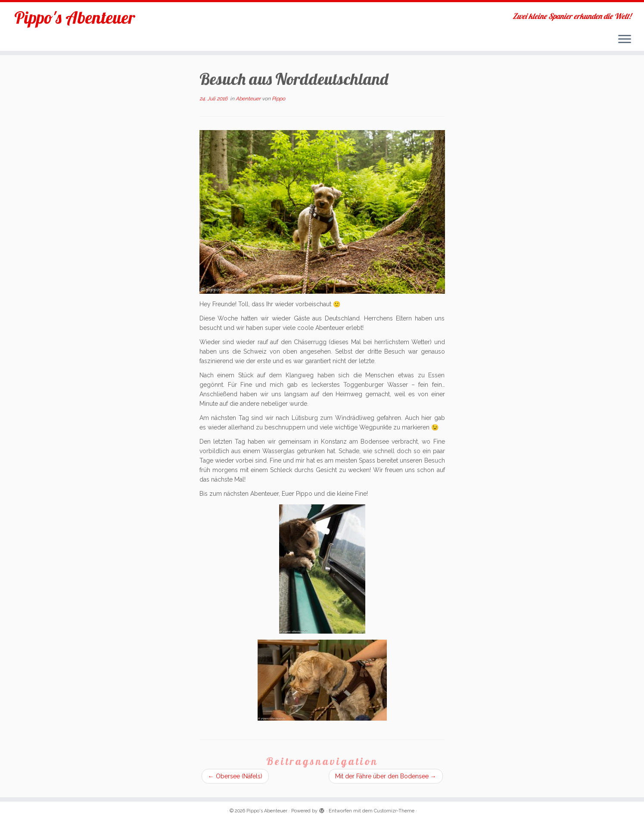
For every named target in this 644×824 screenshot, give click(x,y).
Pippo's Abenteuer (75, 17)
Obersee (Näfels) (235, 776)
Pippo (278, 99)
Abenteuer (249, 99)
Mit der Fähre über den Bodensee (386, 776)
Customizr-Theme (394, 811)
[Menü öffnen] (625, 40)
